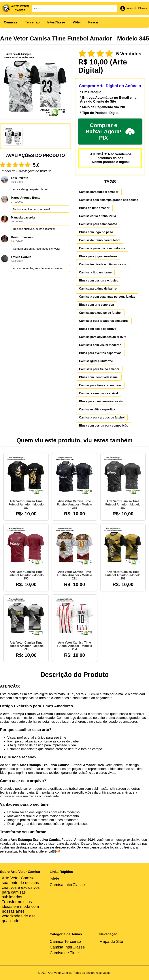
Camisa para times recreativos (100, 385)
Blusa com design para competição (104, 426)
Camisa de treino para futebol (100, 240)
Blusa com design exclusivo (99, 280)
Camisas (11, 22)
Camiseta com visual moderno (100, 345)
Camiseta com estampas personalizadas (107, 297)
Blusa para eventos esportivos (100, 353)
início (54, 879)
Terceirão (32, 22)
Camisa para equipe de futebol (100, 313)
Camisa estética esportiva (97, 409)
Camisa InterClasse (67, 885)
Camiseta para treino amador (99, 369)
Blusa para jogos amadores (98, 256)
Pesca (93, 22)
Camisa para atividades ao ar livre (103, 337)
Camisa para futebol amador (99, 192)
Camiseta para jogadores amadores (104, 321)
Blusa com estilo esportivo (98, 329)
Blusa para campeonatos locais (101, 401)
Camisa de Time (64, 953)
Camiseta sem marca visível (99, 393)
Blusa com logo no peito (96, 232)
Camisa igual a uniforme (96, 361)
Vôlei (77, 22)
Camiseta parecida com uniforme (102, 248)
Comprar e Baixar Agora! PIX (110, 131)
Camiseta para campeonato (98, 224)
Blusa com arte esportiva (97, 305)
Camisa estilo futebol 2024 (98, 216)
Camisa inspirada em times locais (103, 264)
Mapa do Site (111, 941)
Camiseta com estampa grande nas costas (109, 200)
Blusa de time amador (94, 208)
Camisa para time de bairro (98, 289)
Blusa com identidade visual (99, 377)
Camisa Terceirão (65, 941)
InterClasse (56, 22)
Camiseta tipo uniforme (95, 272)
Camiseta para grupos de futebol (102, 417)
